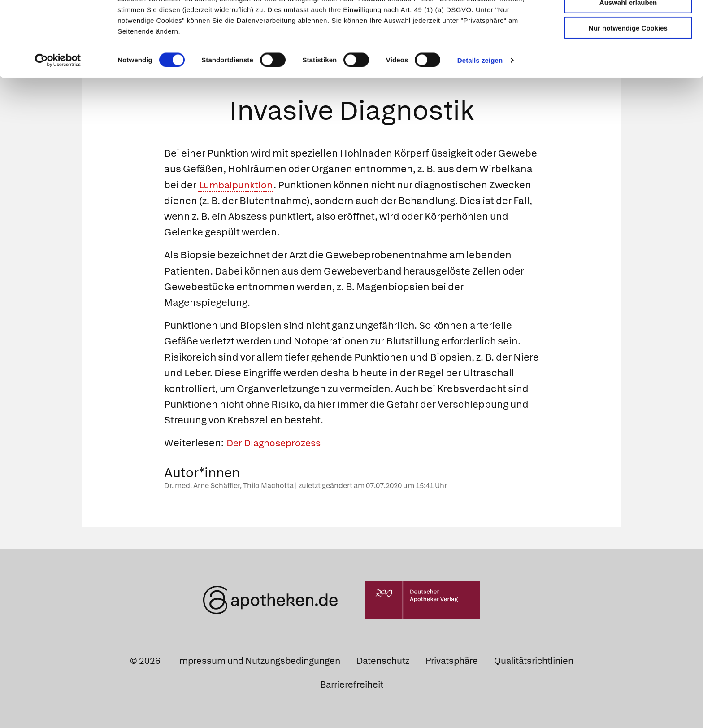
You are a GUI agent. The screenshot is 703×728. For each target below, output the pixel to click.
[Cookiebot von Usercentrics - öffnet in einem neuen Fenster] (58, 105)
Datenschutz (383, 661)
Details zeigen (480, 105)
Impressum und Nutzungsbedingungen (258, 661)
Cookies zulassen (628, 22)
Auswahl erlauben (628, 47)
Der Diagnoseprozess (276, 443)
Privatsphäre (452, 661)
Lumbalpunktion (237, 185)
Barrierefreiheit (352, 684)
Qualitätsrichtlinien (534, 661)
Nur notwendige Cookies (628, 72)
